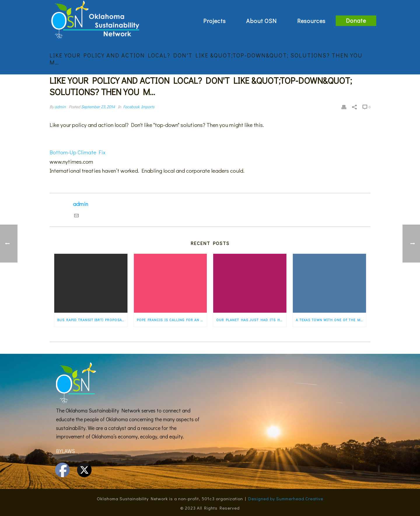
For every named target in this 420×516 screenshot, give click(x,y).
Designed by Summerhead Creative (286, 498)
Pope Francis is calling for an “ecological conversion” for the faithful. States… (172, 320)
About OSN (261, 21)
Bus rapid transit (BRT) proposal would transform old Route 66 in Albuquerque (92, 320)
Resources (311, 21)
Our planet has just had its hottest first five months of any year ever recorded (251, 320)
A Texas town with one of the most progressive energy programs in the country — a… (331, 320)
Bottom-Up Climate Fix (78, 152)
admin (60, 107)
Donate (356, 20)
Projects (215, 21)
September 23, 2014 (98, 107)
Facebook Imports (139, 107)
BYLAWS (65, 451)
